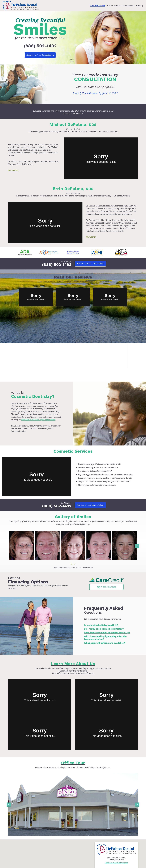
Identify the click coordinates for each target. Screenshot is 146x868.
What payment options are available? (104, 643)
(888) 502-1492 (40, 46)
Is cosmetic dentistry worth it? (101, 625)
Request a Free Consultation (40, 55)
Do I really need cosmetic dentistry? (104, 629)
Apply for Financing (106, 587)
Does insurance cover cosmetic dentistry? (107, 633)
